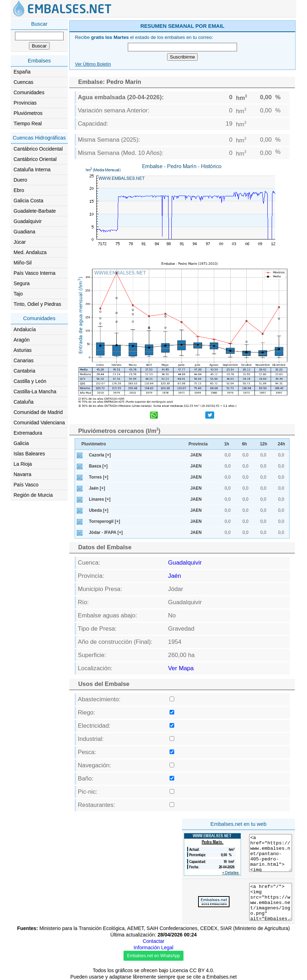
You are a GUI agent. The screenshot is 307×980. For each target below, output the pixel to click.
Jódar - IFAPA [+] (106, 532)
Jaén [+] (97, 488)
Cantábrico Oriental (35, 159)
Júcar (20, 242)
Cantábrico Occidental (38, 149)
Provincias (25, 103)
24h (281, 444)
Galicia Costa (28, 201)
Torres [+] (99, 477)
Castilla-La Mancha (35, 392)
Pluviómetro (94, 444)
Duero (20, 180)
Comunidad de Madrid (38, 412)
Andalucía (25, 329)
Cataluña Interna (32, 170)
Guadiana (24, 232)
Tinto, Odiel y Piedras (37, 304)
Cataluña (24, 402)
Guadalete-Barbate (35, 211)
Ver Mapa (181, 668)
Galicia (21, 443)
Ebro (19, 190)
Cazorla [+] (100, 455)
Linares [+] (100, 499)
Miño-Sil (23, 263)
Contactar (154, 941)
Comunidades (29, 92)
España (22, 72)
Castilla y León (30, 381)
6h (245, 444)
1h (227, 444)
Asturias (23, 350)
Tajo (18, 294)
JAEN (196, 455)
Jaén (175, 576)
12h (264, 444)
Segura (22, 283)
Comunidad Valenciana (39, 423)
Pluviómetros (28, 113)
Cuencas (23, 82)
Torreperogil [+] (104, 521)
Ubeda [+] (99, 510)
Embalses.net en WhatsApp (153, 956)
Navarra (22, 474)
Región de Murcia (33, 495)
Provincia (198, 444)
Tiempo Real (28, 123)
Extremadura (28, 433)
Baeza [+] (98, 466)
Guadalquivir (28, 221)
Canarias (24, 360)
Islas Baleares (29, 454)
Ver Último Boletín (93, 64)
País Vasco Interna (34, 273)
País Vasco (26, 485)
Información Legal (153, 948)
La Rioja (23, 464)
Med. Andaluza (30, 252)
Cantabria (24, 371)
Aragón (22, 340)
